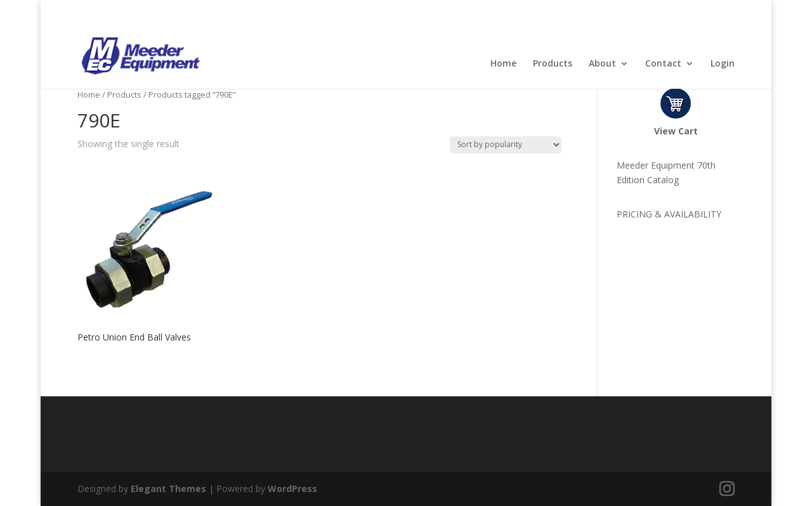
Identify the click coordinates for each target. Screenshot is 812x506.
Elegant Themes (168, 489)
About (602, 64)
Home (503, 64)
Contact (663, 64)
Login (723, 64)
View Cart (676, 131)
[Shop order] (506, 145)
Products (553, 64)
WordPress (292, 489)
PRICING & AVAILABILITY (669, 214)
